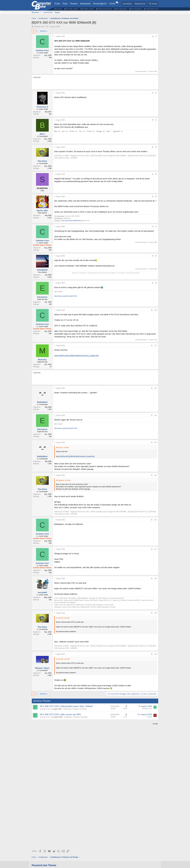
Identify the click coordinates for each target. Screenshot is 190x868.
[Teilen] (153, 36)
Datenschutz (37, 859)
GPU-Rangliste (121, 9)
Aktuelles (35, 12)
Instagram (109, 847)
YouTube (146, 847)
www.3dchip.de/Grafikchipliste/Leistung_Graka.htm (77, 355)
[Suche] (153, 4)
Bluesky (63, 847)
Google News (93, 847)
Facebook (77, 847)
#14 (156, 442)
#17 (156, 549)
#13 (156, 415)
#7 (156, 227)
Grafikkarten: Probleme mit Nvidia (75, 709)
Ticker (57, 4)
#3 (156, 120)
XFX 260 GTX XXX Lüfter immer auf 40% (60, 714)
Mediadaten (55, 856)
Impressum (36, 856)
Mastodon (125, 847)
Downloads (85, 4)
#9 (156, 283)
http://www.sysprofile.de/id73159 (66, 296)
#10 (156, 310)
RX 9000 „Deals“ (88, 9)
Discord (50, 847)
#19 (156, 613)
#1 (156, 36)
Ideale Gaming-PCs (105, 9)
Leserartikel (48, 12)
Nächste (43, 31)
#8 (156, 256)
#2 (156, 93)
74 (123, 820)
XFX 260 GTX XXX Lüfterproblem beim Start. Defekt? (66, 706)
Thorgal (149, 717)
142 (37, 820)
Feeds (38, 847)
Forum (112, 4)
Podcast (59, 9)
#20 (156, 654)
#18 (156, 578)
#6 (156, 197)
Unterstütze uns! (152, 9)
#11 (156, 345)
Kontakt (45, 856)
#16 (156, 520)
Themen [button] (74, 4)
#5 (156, 174)
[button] (41, 13)
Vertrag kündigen (84, 856)
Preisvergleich (100, 4)
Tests (65, 4)
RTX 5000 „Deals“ (72, 9)
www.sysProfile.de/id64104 (71, 221)
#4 (156, 147)
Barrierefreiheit (99, 856)
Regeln (57, 12)
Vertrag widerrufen (69, 856)
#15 (156, 475)
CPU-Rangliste (136, 9)
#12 (156, 388)
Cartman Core (39, 27)
